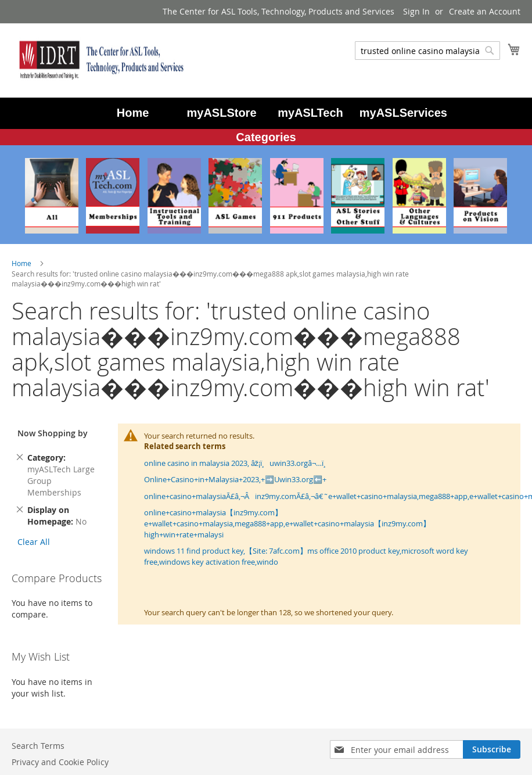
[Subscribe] (492, 749)
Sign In (416, 11)
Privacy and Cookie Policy (60, 762)
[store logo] (99, 60)
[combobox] (427, 51)
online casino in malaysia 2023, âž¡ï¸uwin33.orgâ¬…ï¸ (238, 463)
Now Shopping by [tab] (53, 433)
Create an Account (485, 11)
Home (22, 263)
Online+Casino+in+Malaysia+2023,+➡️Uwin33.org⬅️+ (235, 479)
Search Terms (38, 746)
